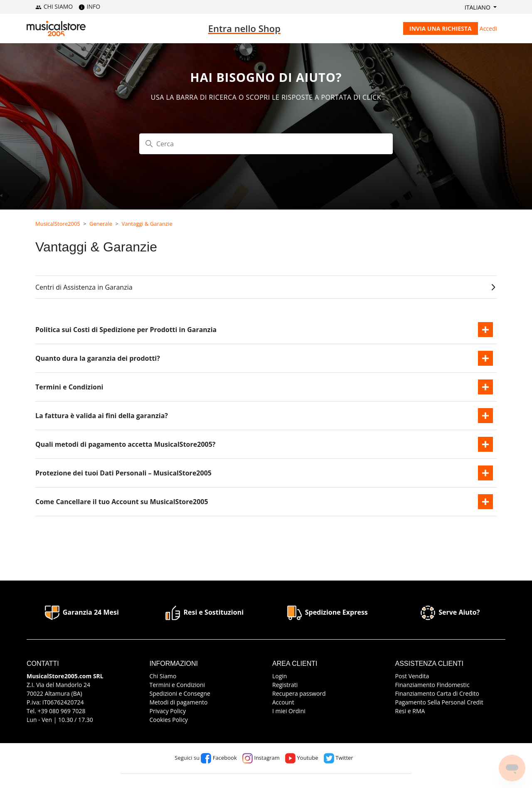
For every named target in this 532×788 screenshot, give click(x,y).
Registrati (285, 685)
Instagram (261, 758)
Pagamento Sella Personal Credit (439, 702)
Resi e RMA (410, 711)
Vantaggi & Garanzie (147, 224)
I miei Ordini (289, 711)
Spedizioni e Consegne (180, 693)
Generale (101, 224)
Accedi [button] (488, 28)
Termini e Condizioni (177, 685)
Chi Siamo (163, 676)
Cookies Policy (169, 720)
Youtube (302, 758)
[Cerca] (266, 144)
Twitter (339, 758)
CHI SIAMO (54, 6)
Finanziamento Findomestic (432, 685)
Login (280, 676)
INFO (89, 6)
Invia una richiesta (441, 28)
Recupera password (299, 693)
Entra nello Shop (244, 28)
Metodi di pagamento (179, 702)
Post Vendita (412, 676)
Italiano (478, 7)
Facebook (219, 758)
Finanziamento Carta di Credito (437, 693)
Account (283, 702)
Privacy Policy (168, 711)
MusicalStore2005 (58, 224)
